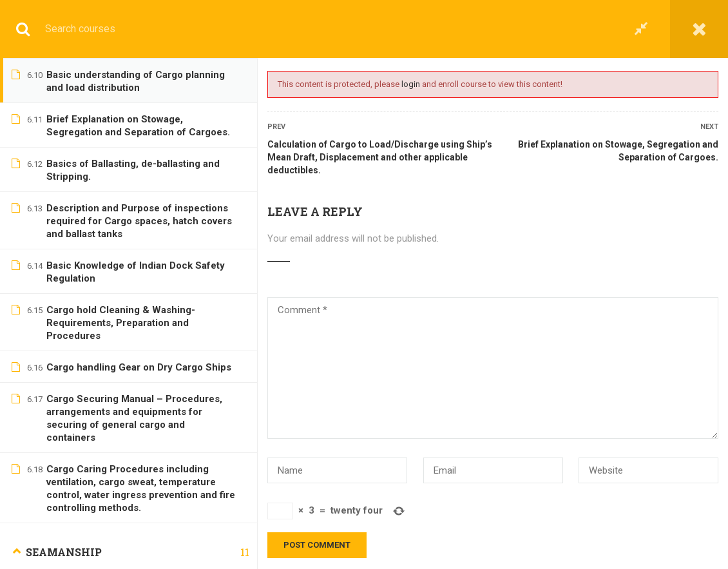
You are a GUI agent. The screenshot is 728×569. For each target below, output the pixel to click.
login (411, 84)
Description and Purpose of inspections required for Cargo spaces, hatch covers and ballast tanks (139, 221)
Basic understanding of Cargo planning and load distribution (136, 81)
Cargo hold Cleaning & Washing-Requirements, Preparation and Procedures (121, 323)
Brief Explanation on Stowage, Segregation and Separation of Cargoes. (618, 151)
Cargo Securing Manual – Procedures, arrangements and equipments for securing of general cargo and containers (134, 418)
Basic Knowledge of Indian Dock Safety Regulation (136, 272)
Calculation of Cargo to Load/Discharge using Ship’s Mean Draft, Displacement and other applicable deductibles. (380, 157)
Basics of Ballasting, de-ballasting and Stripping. (133, 170)
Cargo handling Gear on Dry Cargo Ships (139, 367)
